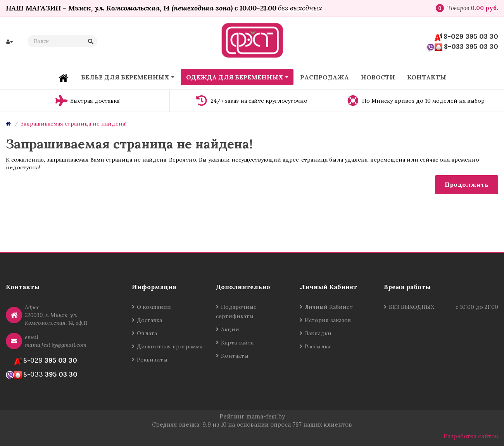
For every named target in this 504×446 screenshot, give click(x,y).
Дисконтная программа (170, 346)
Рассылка (318, 346)
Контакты (235, 356)
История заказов (328, 320)
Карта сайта (237, 343)
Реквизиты (152, 360)
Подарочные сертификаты (236, 312)
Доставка (149, 320)
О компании (154, 307)
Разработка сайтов (471, 436)
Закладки (318, 333)
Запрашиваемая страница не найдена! (73, 124)
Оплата (147, 333)
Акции (230, 329)
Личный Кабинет (329, 307)
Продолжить (467, 184)
